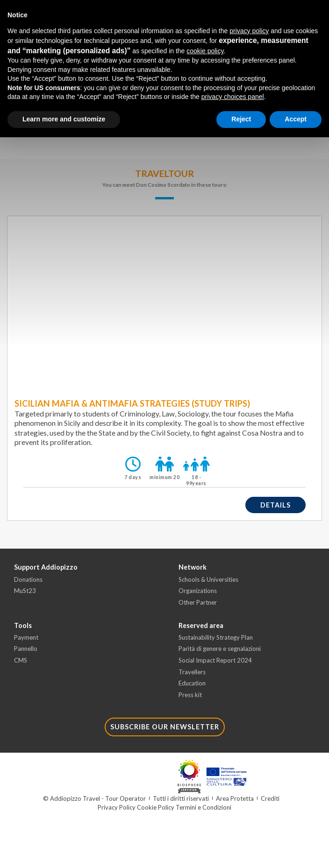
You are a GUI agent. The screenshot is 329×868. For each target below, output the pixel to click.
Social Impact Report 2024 (215, 660)
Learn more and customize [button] (64, 119)
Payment (26, 637)
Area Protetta (235, 798)
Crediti (270, 798)
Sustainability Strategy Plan (216, 637)
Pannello (26, 649)
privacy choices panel (233, 97)
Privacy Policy (117, 807)
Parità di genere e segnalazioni (220, 649)
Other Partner (198, 602)
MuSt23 (25, 591)
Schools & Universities (208, 579)
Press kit (190, 695)
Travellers (192, 672)
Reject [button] (241, 119)
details (275, 505)
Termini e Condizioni (204, 807)
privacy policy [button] (249, 31)
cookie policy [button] (205, 51)
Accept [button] (296, 119)
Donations (28, 579)
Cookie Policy (156, 807)
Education (192, 683)
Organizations (198, 591)
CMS (21, 660)
